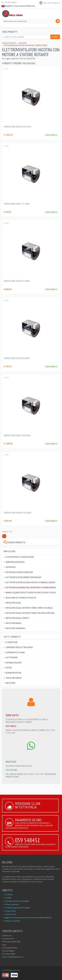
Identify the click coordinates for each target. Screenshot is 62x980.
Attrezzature (11, 642)
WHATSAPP (11, 762)
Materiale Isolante (14, 663)
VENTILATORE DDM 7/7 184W (17, 204)
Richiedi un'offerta (12, 921)
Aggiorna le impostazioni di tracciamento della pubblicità (28, 918)
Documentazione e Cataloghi (17, 901)
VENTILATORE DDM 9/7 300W (17, 281)
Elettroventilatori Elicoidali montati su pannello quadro (31, 582)
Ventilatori (23, 43)
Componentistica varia (15, 652)
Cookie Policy (10, 914)
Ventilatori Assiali (13, 603)
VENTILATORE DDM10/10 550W (17, 513)
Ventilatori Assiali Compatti (17, 618)
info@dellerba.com (15, 957)
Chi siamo (9, 894)
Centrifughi (11, 567)
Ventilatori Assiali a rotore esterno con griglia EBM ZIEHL (30, 613)
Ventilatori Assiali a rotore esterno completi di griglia (29, 608)
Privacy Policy (10, 911)
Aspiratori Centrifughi (15, 562)
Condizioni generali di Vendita (17, 908)
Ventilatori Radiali (13, 623)
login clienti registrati (50, 3)
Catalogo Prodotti (9, 43)
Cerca (55, 37)
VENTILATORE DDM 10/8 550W (17, 435)
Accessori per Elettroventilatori (20, 557)
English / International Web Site (18, 6)
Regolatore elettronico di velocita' (21, 598)
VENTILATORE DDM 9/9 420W (17, 358)
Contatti (8, 898)
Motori (9, 668)
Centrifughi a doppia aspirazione (19, 572)
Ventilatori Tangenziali (15, 628)
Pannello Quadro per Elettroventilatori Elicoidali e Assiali (31, 593)
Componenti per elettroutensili (19, 647)
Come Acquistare (12, 904)
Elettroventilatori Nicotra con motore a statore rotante (31, 587)
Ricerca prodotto (14, 542)
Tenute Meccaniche (14, 678)
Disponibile (51, 135)
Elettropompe (12, 658)
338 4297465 (11, 770)
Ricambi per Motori (13, 673)
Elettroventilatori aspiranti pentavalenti (23, 577)
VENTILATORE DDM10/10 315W (17, 127)
